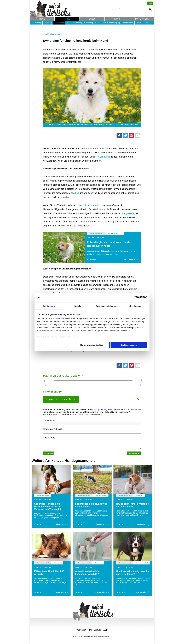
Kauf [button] (97, 23)
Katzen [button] (92, 19)
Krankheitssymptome (53, 34)
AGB (105, 630)
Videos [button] (139, 23)
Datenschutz (95, 630)
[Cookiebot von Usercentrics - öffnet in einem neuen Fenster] (136, 298)
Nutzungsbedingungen (102, 409)
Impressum (81, 630)
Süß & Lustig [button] (36, 23)
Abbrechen (48, 453)
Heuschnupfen (103, 157)
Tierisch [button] (117, 19)
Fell (77, 193)
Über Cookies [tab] (135, 306)
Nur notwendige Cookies (92, 345)
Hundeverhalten (92, 205)
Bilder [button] (146, 23)
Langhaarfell (129, 213)
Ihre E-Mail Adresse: (53, 429)
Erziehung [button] (48, 23)
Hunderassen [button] (128, 23)
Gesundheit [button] (59, 23)
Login (150, 3)
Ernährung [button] (88, 23)
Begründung (49, 437)
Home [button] (42, 19)
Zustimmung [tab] (49, 306)
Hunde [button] (67, 19)
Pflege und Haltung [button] (74, 23)
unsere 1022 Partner (55, 318)
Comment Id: (49, 421)
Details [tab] (78, 306)
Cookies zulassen (129, 345)
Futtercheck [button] (142, 19)
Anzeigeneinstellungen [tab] (106, 306)
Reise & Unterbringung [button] (111, 23)
